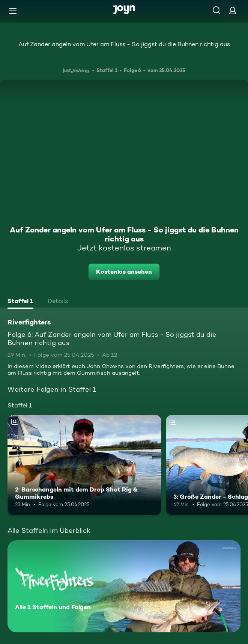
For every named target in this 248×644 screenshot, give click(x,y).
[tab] (20, 302)
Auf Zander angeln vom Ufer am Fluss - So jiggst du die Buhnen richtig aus (124, 44)
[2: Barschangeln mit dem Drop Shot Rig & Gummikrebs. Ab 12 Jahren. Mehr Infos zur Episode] (84, 465)
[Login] (233, 10)
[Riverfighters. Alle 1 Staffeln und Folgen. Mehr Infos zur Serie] (124, 586)
